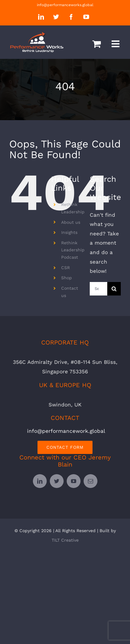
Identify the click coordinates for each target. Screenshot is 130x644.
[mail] (91, 481)
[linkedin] (40, 481)
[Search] (114, 289)
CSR (65, 268)
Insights (69, 232)
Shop (67, 278)
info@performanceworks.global (65, 5)
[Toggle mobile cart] (97, 44)
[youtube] (74, 481)
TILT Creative (65, 540)
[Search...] (98, 289)
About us (71, 222)
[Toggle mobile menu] (116, 44)
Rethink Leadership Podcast (73, 250)
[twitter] (57, 481)
